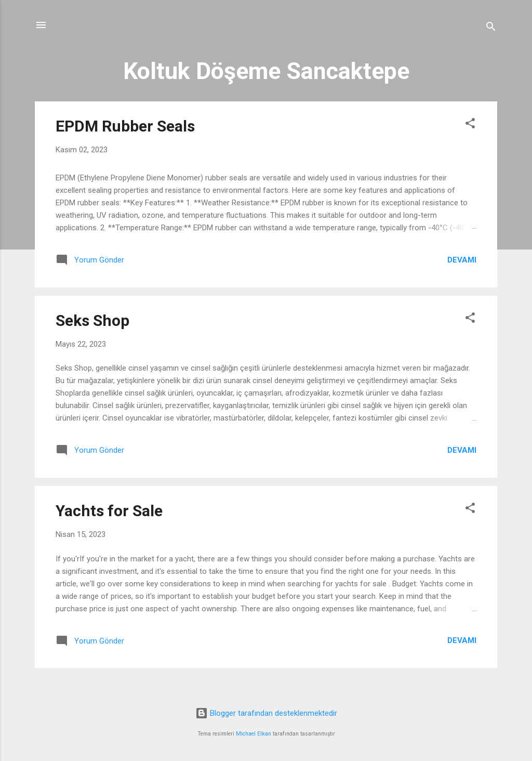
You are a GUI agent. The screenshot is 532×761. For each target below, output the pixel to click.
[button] (470, 125)
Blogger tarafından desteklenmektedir (266, 713)
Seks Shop (92, 320)
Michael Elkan (254, 734)
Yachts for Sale (109, 511)
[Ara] (491, 28)
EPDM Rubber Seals (125, 126)
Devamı (462, 260)
